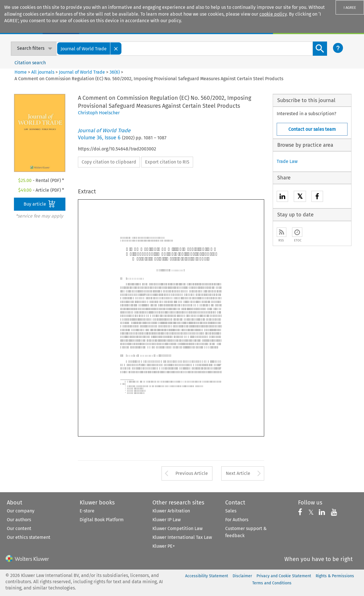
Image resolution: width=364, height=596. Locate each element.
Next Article (238, 473)
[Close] (116, 48)
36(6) (115, 72)
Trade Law (287, 161)
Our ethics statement (29, 537)
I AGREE (350, 8)
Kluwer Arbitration (171, 511)
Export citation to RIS (167, 162)
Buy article (40, 204)
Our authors (19, 520)
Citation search (30, 63)
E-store (87, 511)
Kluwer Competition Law (177, 528)
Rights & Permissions (335, 576)
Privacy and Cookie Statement (284, 576)
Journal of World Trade (82, 72)
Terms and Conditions (272, 583)
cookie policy (273, 14)
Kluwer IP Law (167, 520)
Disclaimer (242, 576)
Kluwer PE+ (164, 546)
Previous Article (192, 473)
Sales (231, 511)
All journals (43, 72)
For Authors (237, 520)
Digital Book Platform (102, 520)
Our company (21, 511)
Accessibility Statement (207, 576)
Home (21, 72)
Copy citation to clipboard (109, 162)
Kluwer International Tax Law (182, 537)
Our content (19, 528)
